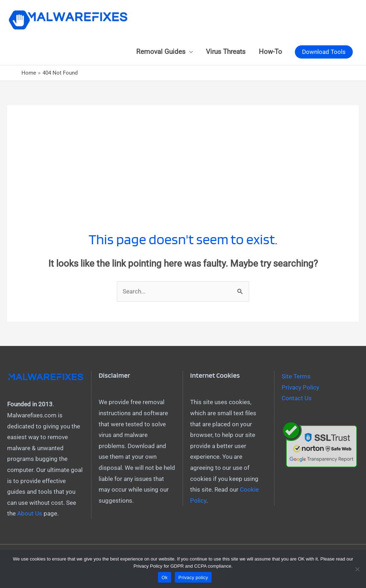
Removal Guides (161, 52)
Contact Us (297, 398)
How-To (270, 52)
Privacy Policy (300, 387)
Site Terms (296, 376)
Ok (165, 577)
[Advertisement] (183, 155)
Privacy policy (193, 577)
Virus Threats (226, 52)
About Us (30, 513)
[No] (357, 569)
